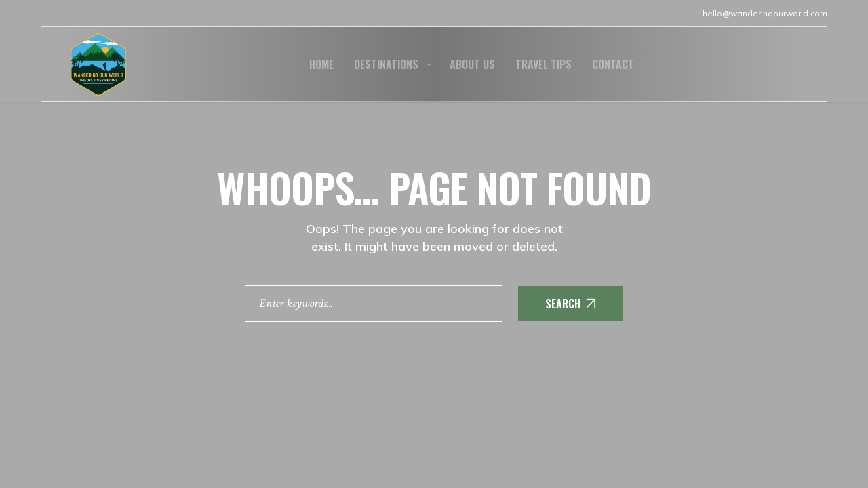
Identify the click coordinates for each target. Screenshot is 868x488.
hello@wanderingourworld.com (765, 13)
